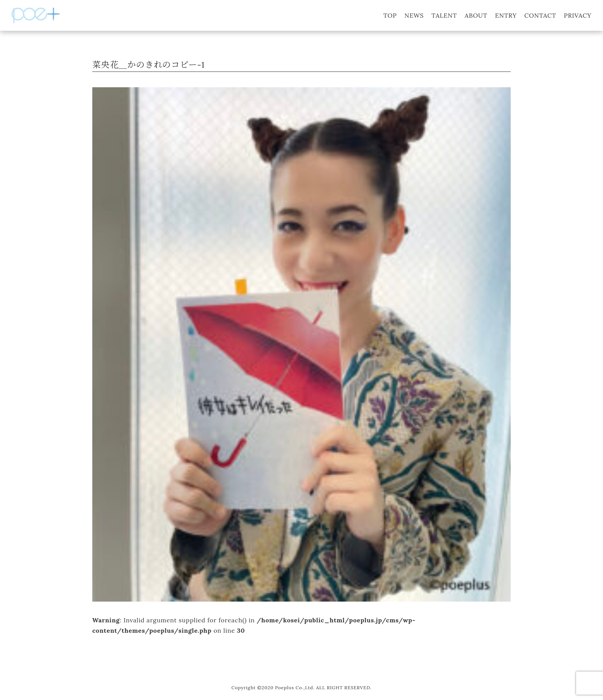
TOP (390, 15)
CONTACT (541, 15)
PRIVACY (578, 15)
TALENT (444, 15)
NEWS (414, 15)
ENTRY (506, 15)
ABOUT (476, 15)
